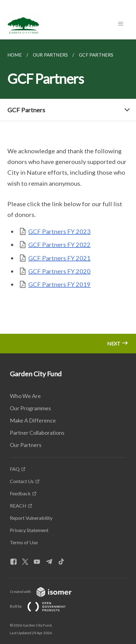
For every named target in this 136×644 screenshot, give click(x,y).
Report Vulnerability (31, 518)
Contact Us (22, 481)
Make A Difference (33, 420)
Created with (46, 592)
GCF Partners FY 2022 (59, 244)
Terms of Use (24, 542)
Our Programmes (30, 408)
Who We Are (25, 396)
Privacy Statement (29, 530)
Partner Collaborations (37, 433)
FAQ (15, 469)
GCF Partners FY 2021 (59, 258)
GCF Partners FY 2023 (59, 231)
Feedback (20, 493)
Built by (43, 606)
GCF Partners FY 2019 (59, 284)
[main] (68, 196)
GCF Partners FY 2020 (59, 271)
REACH (18, 506)
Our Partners (26, 445)
